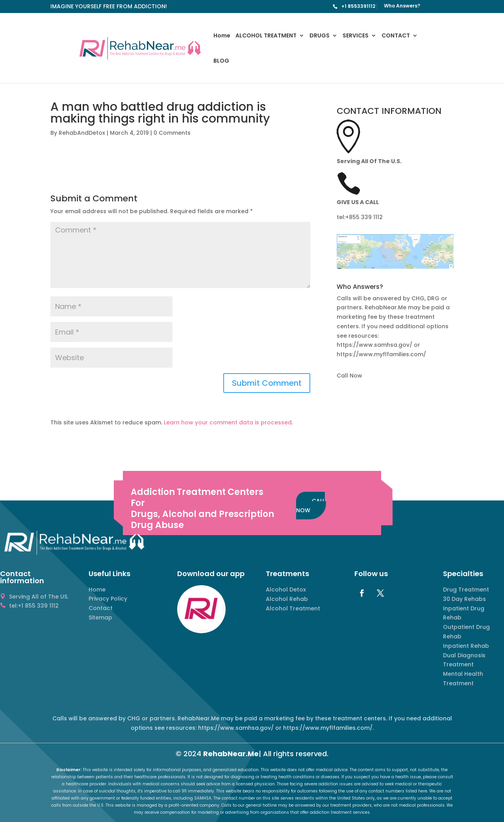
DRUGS (320, 36)
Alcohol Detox (286, 590)
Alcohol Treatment (293, 608)
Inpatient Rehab (466, 646)
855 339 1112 (366, 217)
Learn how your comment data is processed (228, 422)
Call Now (349, 376)
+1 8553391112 (358, 6)
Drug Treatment (466, 590)
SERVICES (356, 36)
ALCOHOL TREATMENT (266, 36)
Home (222, 36)
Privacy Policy (108, 599)
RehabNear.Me (231, 754)
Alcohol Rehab (287, 599)
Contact (101, 608)
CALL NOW (310, 506)
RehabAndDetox (82, 133)
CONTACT (396, 36)
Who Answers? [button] (360, 287)
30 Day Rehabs (464, 599)
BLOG (221, 61)
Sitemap (100, 617)
